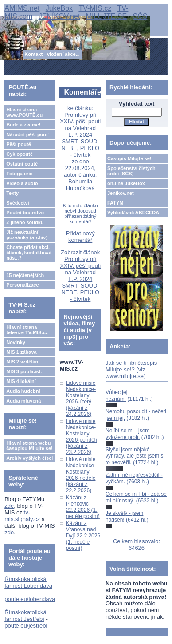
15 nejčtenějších (25, 275)
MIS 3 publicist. (24, 371)
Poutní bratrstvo (25, 213)
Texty (12, 193)
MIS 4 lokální (21, 381)
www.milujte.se (125, 376)
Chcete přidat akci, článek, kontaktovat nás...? (29, 253)
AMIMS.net (22, 8)
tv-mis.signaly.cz (22, 516)
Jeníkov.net (121, 193)
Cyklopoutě (20, 154)
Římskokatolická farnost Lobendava (28, 582)
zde (9, 506)
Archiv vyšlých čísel (29, 458)
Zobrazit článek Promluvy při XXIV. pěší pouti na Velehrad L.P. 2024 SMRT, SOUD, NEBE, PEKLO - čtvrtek (80, 276)
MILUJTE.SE (106, 16)
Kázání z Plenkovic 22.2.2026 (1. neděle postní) (83, 507)
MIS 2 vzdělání (23, 362)
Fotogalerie (19, 174)
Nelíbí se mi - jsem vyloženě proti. (127, 434)
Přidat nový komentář (80, 237)
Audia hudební (23, 391)
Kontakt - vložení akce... (52, 54)
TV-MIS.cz (95, 8)
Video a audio (22, 183)
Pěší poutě (19, 144)
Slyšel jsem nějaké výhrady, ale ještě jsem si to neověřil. (135, 456)
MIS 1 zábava (21, 352)
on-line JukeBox (126, 183)
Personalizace (22, 285)
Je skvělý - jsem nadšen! (124, 516)
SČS (140, 16)
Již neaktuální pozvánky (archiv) (27, 235)
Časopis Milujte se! (129, 158)
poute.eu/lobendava (30, 599)
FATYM (115, 203)
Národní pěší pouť (27, 134)
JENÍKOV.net (59, 16)
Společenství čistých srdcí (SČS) (131, 171)
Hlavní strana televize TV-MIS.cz (27, 330)
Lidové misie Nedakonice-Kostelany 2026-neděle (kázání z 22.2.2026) (81, 475)
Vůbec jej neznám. (116, 395)
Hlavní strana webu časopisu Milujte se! (29, 446)
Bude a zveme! (23, 125)
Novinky (16, 342)
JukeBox (59, 8)
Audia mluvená (23, 401)
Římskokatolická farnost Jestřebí (25, 616)
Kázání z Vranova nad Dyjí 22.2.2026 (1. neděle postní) (83, 536)
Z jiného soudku (25, 222)
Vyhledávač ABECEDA (133, 213)
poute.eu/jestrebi (26, 626)
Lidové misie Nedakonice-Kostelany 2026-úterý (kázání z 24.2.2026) (81, 399)
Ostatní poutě (22, 164)
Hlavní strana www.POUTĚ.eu (24, 112)
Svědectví (18, 203)
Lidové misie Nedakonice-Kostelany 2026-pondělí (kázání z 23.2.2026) (82, 437)
